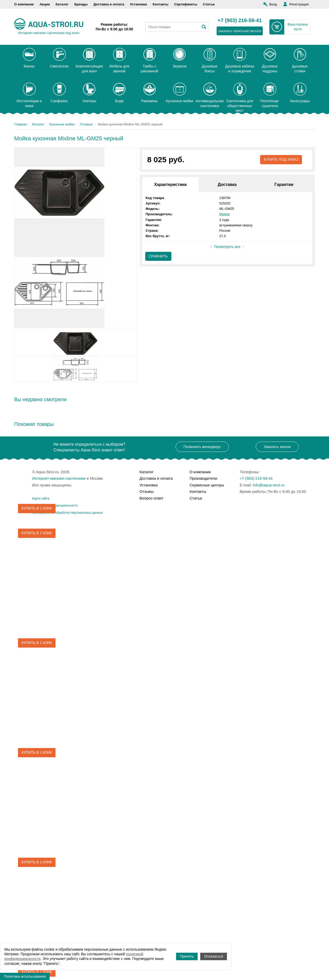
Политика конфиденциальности (55, 505)
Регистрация (299, 4)
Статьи (209, 4)
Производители (203, 478)
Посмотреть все (227, 247)
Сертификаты (186, 4)
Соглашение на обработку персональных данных (67, 513)
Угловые (86, 124)
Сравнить (158, 256)
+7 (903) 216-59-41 (240, 21)
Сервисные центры (207, 485)
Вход (273, 4)
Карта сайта (41, 498)
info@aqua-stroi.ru (269, 485)
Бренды (81, 4)
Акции (45, 4)
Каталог (62, 4)
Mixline (224, 214)
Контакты (161, 4)
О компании (24, 4)
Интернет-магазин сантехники (59, 478)
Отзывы (147, 491)
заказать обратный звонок (240, 31)
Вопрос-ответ (152, 498)
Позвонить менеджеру (202, 447)
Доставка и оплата (109, 4)
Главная (20, 124)
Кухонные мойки (62, 124)
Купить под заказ (281, 160)
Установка (139, 4)
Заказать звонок (277, 447)
